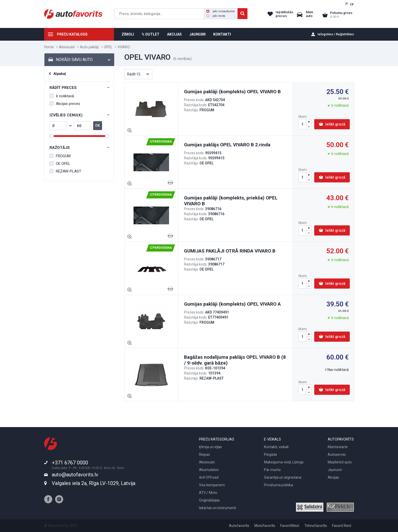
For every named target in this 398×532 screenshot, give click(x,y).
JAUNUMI (197, 34)
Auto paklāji (89, 47)
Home (49, 47)
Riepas (204, 455)
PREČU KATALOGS (72, 34)
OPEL (108, 47)
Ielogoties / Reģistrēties (336, 34)
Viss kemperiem (212, 485)
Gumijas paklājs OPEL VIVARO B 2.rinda (227, 145)
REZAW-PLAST (65, 171)
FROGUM (60, 156)
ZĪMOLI (128, 34)
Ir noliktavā (62, 96)
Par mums (272, 470)
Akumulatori (209, 470)
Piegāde (271, 455)
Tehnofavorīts (316, 526)
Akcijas (333, 477)
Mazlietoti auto (340, 462)
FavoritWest (290, 526)
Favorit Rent (342, 526)
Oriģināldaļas (209, 500)
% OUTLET (151, 34)
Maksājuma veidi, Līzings (284, 462)
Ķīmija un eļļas (210, 447)
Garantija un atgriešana (283, 477)
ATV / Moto (208, 493)
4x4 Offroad (209, 477)
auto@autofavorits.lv (75, 475)
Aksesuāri (67, 47)
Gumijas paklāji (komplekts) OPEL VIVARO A (232, 304)
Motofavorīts (265, 526)
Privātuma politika (278, 485)
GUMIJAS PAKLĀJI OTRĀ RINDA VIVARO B (230, 251)
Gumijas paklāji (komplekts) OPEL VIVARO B (232, 92)
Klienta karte (338, 447)
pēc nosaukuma (220, 11)
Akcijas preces (65, 104)
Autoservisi (337, 455)
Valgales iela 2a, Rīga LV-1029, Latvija (94, 483)
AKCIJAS (174, 34)
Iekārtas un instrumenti (218, 508)
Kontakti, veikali (276, 447)
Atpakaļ (60, 74)
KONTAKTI (222, 34)
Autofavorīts (239, 526)
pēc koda (216, 16)
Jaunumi (335, 470)
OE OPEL (60, 164)
